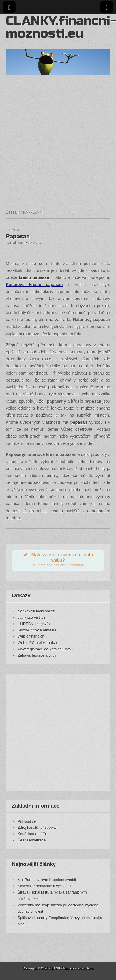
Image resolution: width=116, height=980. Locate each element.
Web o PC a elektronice (37, 643)
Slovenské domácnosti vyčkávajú (45, 886)
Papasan (18, 236)
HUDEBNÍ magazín (34, 624)
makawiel (17, 243)
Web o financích (31, 636)
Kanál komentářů (32, 834)
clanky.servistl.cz (31, 617)
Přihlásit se (27, 821)
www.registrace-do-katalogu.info (44, 649)
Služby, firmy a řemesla (37, 630)
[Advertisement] (54, 147)
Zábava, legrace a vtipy (37, 655)
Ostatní (12, 230)
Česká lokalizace (32, 840)
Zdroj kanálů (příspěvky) (38, 827)
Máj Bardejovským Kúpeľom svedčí (47, 880)
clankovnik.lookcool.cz (36, 611)
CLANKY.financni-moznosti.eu (61, 27)
